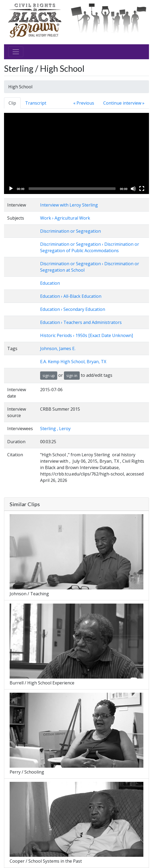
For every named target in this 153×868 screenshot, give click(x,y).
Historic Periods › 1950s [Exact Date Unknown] (87, 335)
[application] (76, 153)
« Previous (84, 103)
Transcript (36, 103)
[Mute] (133, 189)
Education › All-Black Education (71, 296)
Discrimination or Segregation (70, 231)
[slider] (72, 189)
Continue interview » (124, 103)
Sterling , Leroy (55, 429)
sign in (72, 376)
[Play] (11, 189)
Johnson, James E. (58, 348)
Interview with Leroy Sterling (69, 205)
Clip (12, 103)
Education (50, 283)
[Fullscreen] (142, 189)
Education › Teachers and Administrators (81, 322)
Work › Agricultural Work (65, 218)
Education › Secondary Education (73, 309)
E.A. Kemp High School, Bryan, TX (73, 362)
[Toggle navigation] (16, 52)
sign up (49, 376)
